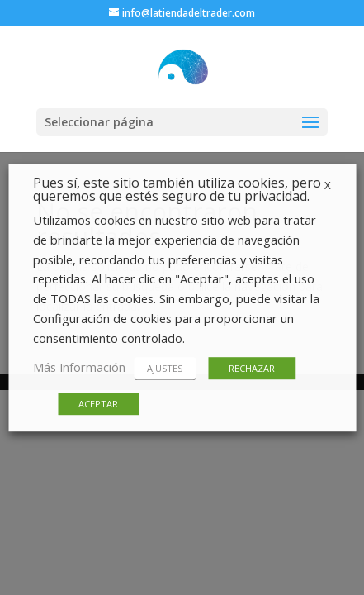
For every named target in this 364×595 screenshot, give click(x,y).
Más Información (79, 367)
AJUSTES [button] (165, 368)
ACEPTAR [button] (98, 404)
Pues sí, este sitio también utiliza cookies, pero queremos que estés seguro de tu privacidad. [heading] (177, 190)
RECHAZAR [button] (252, 368)
